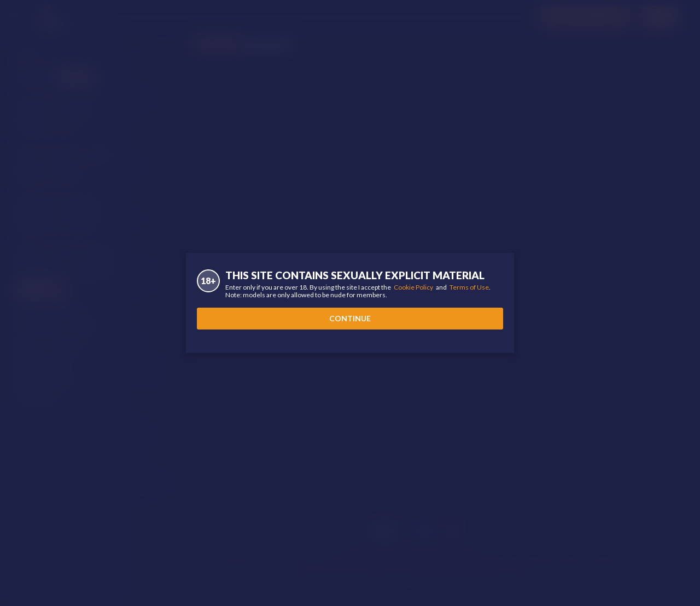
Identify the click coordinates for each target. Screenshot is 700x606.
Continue (350, 318)
